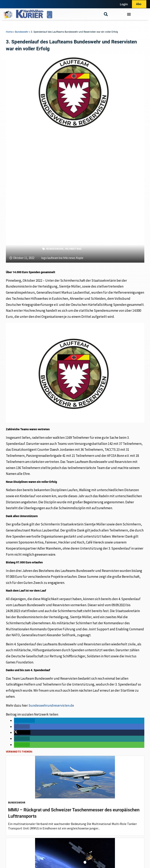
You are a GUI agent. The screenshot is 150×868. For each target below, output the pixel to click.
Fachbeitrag (73, 249)
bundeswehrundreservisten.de (51, 705)
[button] (106, 14)
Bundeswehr (22, 32)
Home (9, 32)
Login (124, 4)
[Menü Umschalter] (129, 14)
